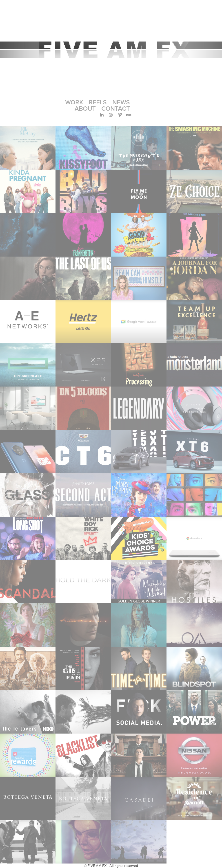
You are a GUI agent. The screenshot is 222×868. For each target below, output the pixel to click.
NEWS (121, 102)
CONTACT (116, 108)
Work (74, 102)
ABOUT (85, 108)
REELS (98, 102)
